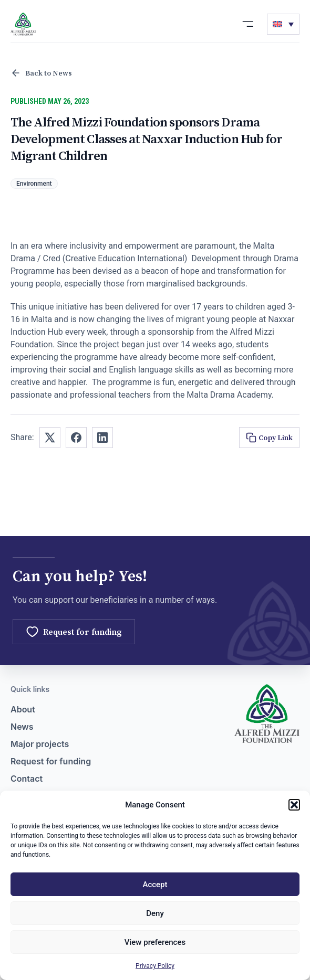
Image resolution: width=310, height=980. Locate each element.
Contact (27, 779)
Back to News (41, 73)
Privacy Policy (155, 966)
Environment (34, 184)
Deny (155, 913)
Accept (155, 885)
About (23, 709)
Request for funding (51, 761)
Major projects (40, 744)
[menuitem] (283, 24)
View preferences (155, 942)
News (22, 727)
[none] (283, 24)
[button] (294, 805)
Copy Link (269, 438)
